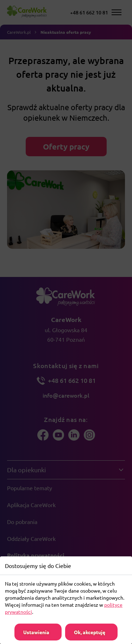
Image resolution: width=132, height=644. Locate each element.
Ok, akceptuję (90, 632)
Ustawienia (36, 632)
